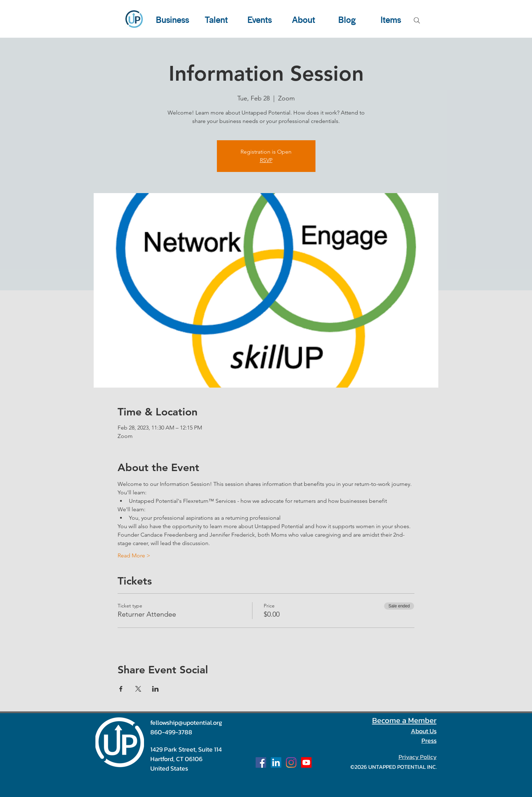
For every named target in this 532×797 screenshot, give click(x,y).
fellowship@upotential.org (186, 722)
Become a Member (404, 720)
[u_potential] (291, 762)
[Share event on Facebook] (121, 689)
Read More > (134, 555)
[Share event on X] (138, 689)
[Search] (417, 20)
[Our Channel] (306, 762)
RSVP (266, 160)
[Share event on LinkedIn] (155, 689)
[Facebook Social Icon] (261, 762)
